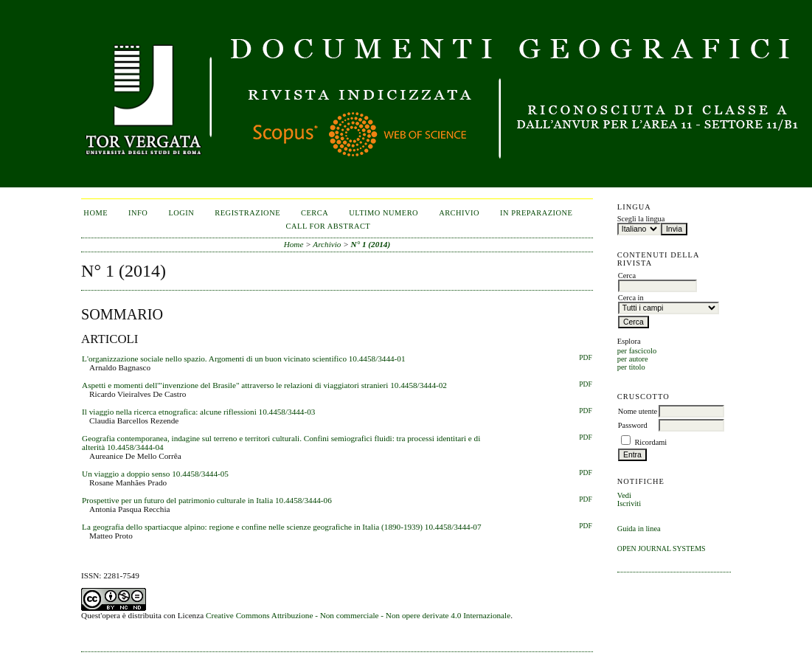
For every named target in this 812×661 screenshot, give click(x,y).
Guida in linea (639, 529)
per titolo (631, 367)
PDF (585, 358)
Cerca (315, 213)
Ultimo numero (384, 213)
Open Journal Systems (662, 548)
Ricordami (650, 442)
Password (633, 425)
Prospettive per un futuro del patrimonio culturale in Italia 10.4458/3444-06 (207, 500)
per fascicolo (637, 351)
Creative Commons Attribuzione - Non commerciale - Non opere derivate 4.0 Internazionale (358, 615)
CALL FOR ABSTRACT (329, 226)
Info (138, 213)
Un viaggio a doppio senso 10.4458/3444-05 (155, 474)
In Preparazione (536, 213)
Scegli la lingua (641, 219)
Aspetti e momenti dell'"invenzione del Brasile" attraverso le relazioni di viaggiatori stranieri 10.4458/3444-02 (264, 385)
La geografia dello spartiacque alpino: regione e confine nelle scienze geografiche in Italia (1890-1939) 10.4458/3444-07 (281, 527)
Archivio (459, 213)
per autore (633, 359)
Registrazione (247, 213)
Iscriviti (629, 503)
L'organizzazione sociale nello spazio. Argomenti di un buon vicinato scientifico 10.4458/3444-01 (243, 359)
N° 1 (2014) (371, 244)
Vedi (624, 495)
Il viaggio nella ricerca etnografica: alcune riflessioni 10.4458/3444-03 (198, 412)
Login (181, 213)
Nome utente (638, 411)
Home (96, 213)
